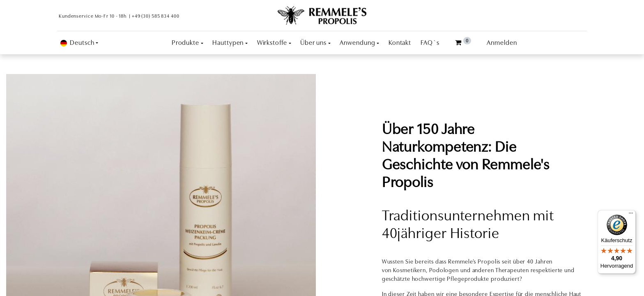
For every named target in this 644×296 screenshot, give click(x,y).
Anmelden (502, 43)
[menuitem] (400, 43)
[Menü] (631, 215)
